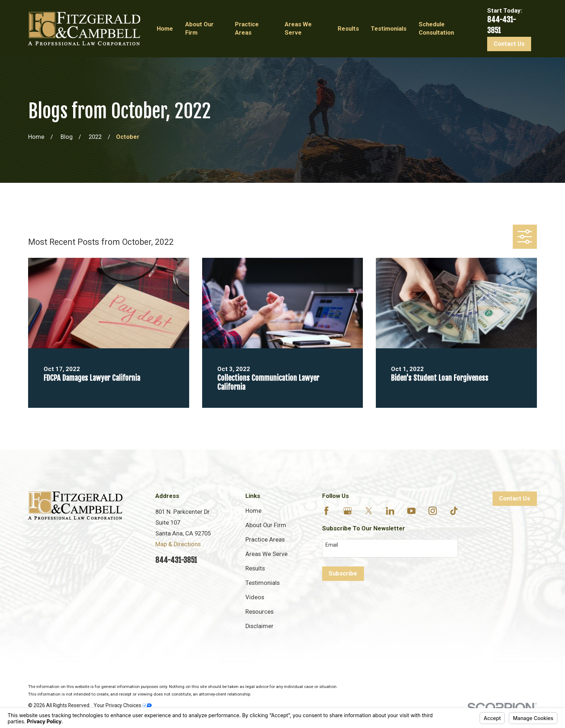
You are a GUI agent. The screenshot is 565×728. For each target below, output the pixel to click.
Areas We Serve (266, 554)
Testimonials (263, 583)
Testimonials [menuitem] (389, 29)
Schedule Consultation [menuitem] (436, 28)
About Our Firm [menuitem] (199, 28)
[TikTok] (454, 511)
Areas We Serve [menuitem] (298, 28)
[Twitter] (369, 511)
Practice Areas (265, 540)
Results (255, 568)
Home (253, 511)
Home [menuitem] (165, 29)
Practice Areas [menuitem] (247, 28)
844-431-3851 (176, 560)
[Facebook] (326, 511)
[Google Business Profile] (348, 511)
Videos (255, 597)
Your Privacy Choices (123, 705)
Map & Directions (178, 544)
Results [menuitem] (348, 29)
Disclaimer (259, 626)
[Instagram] (433, 511)
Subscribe (343, 573)
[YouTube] (411, 511)
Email (332, 545)
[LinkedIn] (390, 511)
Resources (259, 612)
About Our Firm (266, 525)
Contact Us (509, 44)
